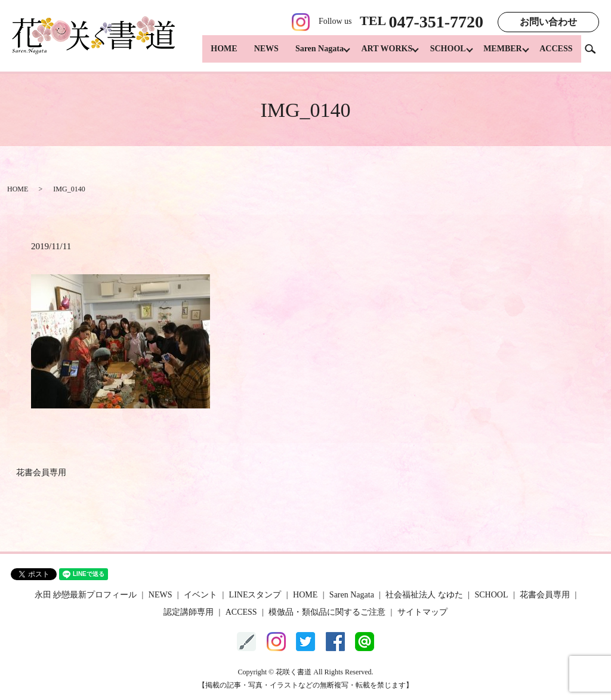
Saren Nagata (306, 54)
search (595, 53)
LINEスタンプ (255, 595)
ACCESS (556, 54)
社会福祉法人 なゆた (424, 595)
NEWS (253, 54)
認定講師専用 (189, 612)
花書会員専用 (41, 473)
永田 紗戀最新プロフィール (86, 595)
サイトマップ (422, 612)
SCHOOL (442, 54)
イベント (200, 595)
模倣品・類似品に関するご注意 (327, 612)
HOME (211, 54)
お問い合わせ (548, 22)
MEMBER (500, 54)
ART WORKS (377, 54)
